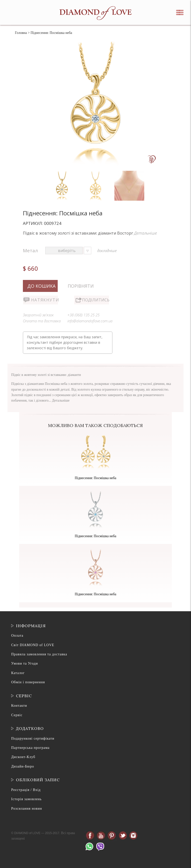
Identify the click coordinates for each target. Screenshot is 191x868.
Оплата (17, 636)
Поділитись (95, 300)
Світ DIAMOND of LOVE (33, 645)
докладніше (107, 251)
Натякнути (45, 300)
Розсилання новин (27, 809)
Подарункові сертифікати (33, 738)
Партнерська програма (30, 748)
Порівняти (81, 286)
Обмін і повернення (28, 682)
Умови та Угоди (24, 663)
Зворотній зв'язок (38, 315)
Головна (21, 33)
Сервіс (17, 715)
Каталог (18, 673)
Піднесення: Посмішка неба (95, 478)
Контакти (19, 706)
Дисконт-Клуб (23, 757)
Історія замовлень (26, 799)
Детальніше (145, 233)
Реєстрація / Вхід (26, 790)
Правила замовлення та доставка (39, 654)
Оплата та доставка (42, 321)
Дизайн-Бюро (23, 766)
